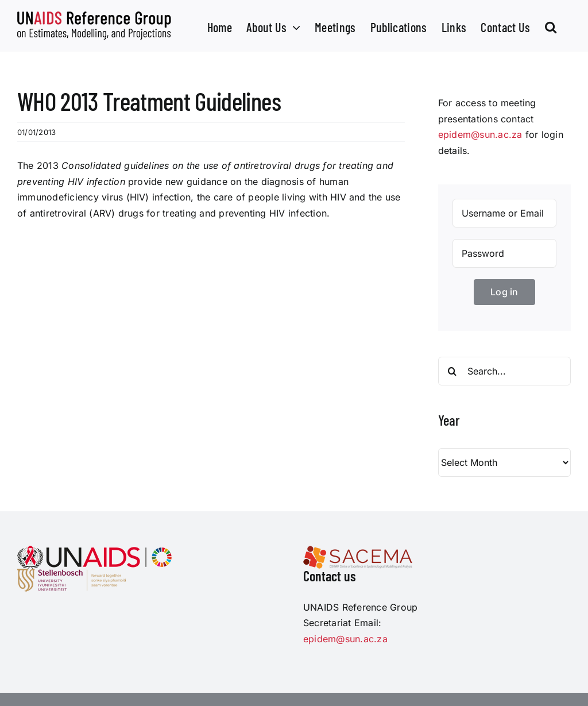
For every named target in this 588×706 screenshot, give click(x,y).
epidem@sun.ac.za (480, 134)
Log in (504, 292)
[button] (551, 26)
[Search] (452, 371)
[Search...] (504, 371)
